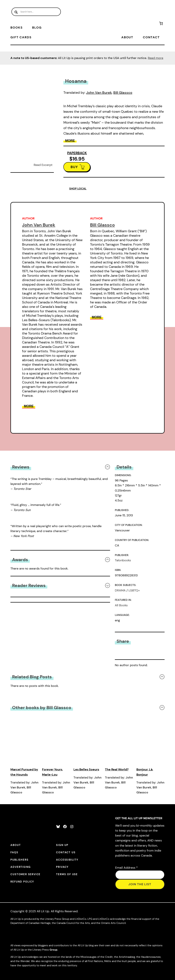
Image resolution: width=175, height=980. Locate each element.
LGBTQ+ (134, 590)
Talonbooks (123, 560)
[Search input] (36, 12)
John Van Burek (99, 93)
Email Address (126, 868)
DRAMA (120, 590)
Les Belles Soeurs (86, 769)
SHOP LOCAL (78, 189)
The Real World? (117, 769)
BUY (74, 167)
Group (53, 950)
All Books (121, 605)
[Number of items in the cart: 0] (161, 24)
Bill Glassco (123, 93)
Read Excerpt (43, 165)
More (70, 141)
